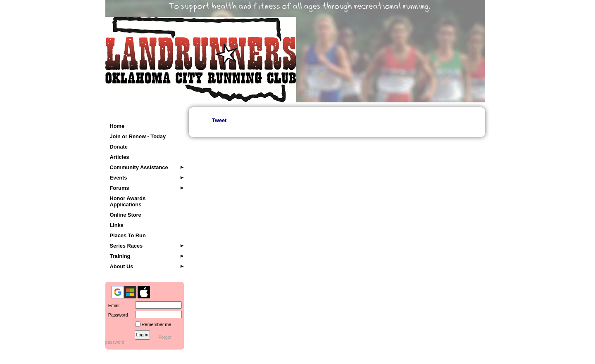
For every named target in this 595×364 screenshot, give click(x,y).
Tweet (219, 120)
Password (117, 315)
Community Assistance (139, 167)
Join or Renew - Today (138, 136)
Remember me (157, 324)
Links (117, 225)
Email (112, 305)
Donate (119, 147)
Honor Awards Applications (128, 201)
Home (117, 126)
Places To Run (128, 235)
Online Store (126, 215)
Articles (120, 157)
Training (120, 256)
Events (119, 178)
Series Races (126, 246)
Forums (120, 188)
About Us (122, 266)
